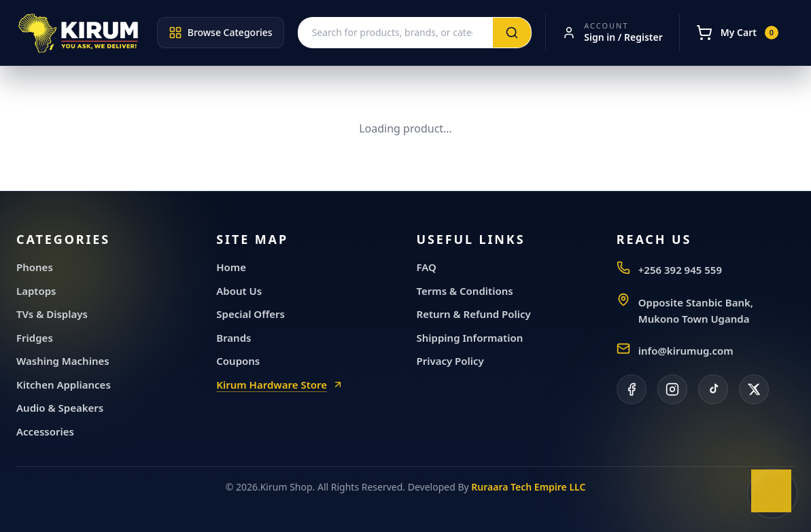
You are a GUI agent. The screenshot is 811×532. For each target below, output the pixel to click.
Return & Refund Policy (474, 314)
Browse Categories (221, 33)
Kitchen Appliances (64, 385)
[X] (754, 389)
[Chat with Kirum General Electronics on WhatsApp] (772, 493)
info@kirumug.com (686, 351)
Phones (35, 267)
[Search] (512, 33)
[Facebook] (632, 389)
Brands (234, 338)
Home (231, 267)
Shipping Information (470, 338)
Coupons (238, 361)
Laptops (36, 291)
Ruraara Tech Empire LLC (528, 487)
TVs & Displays (52, 314)
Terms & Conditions (465, 291)
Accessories (45, 431)
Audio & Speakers (60, 408)
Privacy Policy (450, 361)
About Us (239, 291)
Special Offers (251, 314)
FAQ (427, 267)
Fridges (35, 338)
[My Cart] (737, 33)
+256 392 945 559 (680, 270)
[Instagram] (672, 389)
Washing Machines (63, 361)
